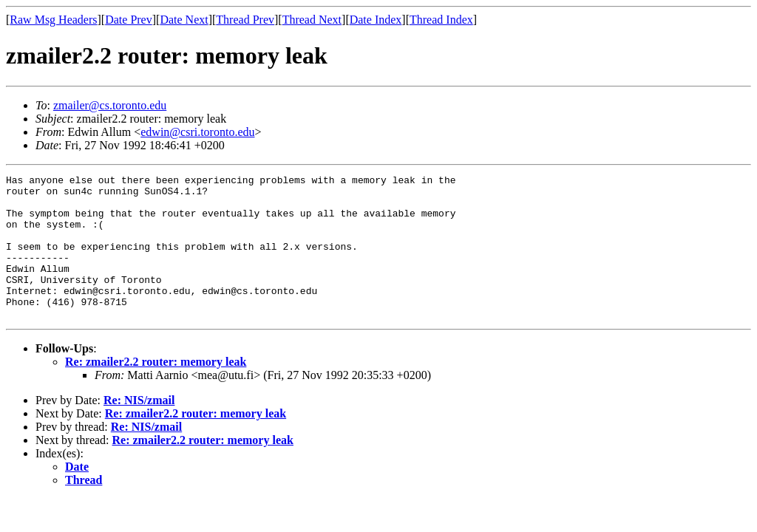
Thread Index (441, 20)
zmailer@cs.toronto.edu (110, 105)
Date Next (184, 20)
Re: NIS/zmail (139, 429)
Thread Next (312, 20)
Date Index (376, 20)
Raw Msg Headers (53, 20)
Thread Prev (245, 20)
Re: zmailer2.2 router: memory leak (156, 391)
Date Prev (129, 20)
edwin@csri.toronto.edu (197, 132)
